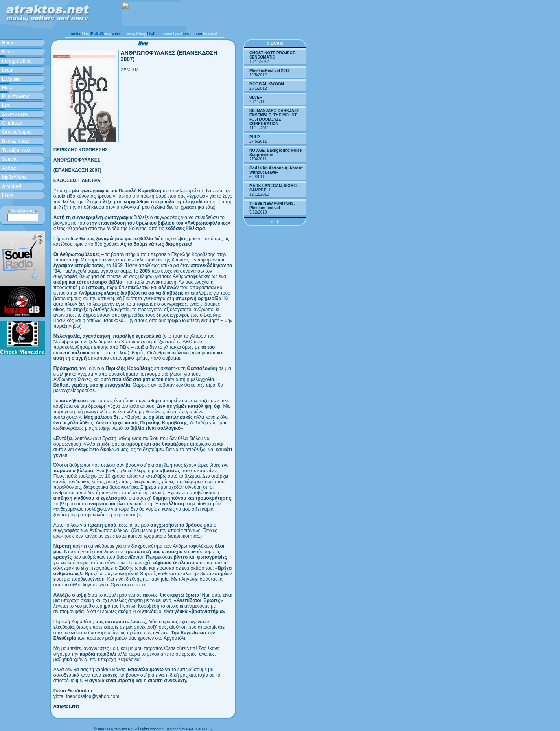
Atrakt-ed (12, 186)
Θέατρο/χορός (17, 132)
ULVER (256, 97)
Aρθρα (9, 168)
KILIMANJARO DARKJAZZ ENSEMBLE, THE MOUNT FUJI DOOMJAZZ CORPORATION (274, 117)
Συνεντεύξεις (15, 114)
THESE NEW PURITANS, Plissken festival (272, 206)
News (8, 52)
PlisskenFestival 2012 (270, 71)
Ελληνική (11, 79)
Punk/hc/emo (16, 96)
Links (7, 195)
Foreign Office (17, 61)
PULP (255, 137)
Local (8, 70)
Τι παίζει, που (16, 150)
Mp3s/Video (14, 177)
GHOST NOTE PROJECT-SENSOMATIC (273, 55)
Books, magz (16, 141)
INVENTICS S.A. (199, 729)
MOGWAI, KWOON (267, 84)
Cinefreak (12, 123)
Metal (8, 88)
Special (10, 159)
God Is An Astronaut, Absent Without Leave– (276, 170)
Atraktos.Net (66, 706)
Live (6, 105)
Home (8, 43)
